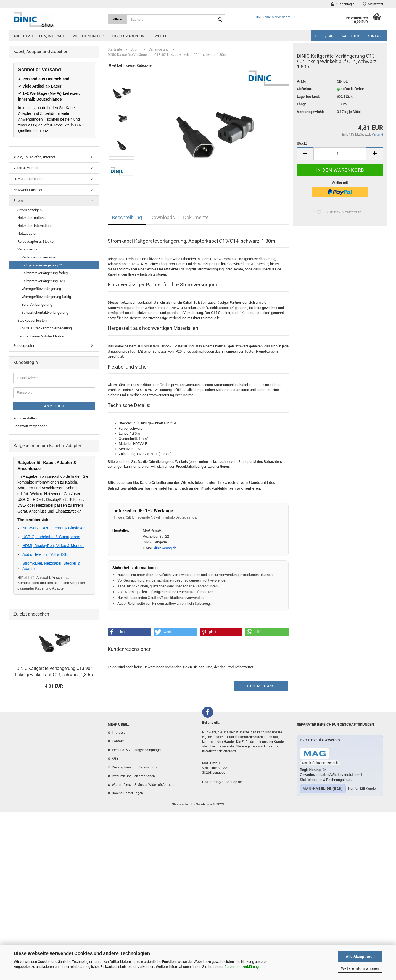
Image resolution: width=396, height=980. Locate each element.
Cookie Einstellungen (127, 793)
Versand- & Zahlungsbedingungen (137, 750)
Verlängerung (28, 249)
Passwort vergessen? (30, 426)
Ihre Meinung (261, 686)
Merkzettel (373, 4)
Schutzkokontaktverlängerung (45, 312)
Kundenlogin (343, 4)
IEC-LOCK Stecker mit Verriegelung (45, 328)
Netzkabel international (35, 226)
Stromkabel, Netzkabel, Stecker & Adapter (51, 566)
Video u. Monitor (88, 36)
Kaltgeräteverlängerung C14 (43, 265)
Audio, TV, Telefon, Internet (39, 36)
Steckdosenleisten (32, 320)
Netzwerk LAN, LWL (29, 190)
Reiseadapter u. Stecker (36, 241)
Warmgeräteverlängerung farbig (46, 297)
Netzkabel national (32, 218)
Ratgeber (350, 36)
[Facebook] (208, 712)
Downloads (163, 217)
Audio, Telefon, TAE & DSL (45, 554)
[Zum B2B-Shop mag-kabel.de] (315, 753)
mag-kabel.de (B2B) (323, 789)
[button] (129, 632)
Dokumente (196, 217)
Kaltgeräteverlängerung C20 (43, 281)
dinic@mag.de (165, 548)
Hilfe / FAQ (324, 36)
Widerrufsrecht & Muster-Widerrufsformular (144, 785)
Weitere (162, 36)
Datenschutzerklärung (241, 967)
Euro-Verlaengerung (37, 304)
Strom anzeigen (30, 210)
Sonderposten (24, 346)
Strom (18, 201)
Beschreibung (127, 217)
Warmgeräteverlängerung (41, 289)
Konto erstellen (25, 418)
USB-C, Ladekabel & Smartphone (51, 537)
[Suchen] (220, 20)
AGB (115, 759)
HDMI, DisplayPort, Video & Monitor (53, 546)
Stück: (302, 146)
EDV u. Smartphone (129, 36)
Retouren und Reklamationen (133, 776)
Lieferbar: (305, 92)
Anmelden (54, 406)
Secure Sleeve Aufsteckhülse (40, 336)
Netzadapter (27, 233)
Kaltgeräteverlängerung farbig (45, 273)
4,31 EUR (54, 686)
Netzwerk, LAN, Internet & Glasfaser (54, 528)
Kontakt (375, 36)
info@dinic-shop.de (227, 782)
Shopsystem (181, 804)
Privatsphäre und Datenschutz (134, 767)
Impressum (120, 733)
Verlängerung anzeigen (39, 257)
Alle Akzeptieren (360, 957)
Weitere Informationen (360, 968)
